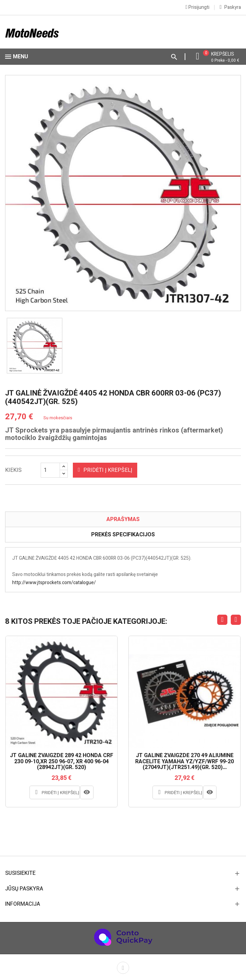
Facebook (123, 968)
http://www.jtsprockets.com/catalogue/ (54, 583)
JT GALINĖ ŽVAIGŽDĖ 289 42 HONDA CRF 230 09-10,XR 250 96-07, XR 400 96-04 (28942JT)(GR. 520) (61, 762)
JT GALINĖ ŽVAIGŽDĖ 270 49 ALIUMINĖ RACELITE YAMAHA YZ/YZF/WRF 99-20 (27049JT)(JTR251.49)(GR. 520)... (184, 762)
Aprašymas (123, 519)
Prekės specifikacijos (123, 535)
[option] (35, 346)
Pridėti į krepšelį (105, 470)
